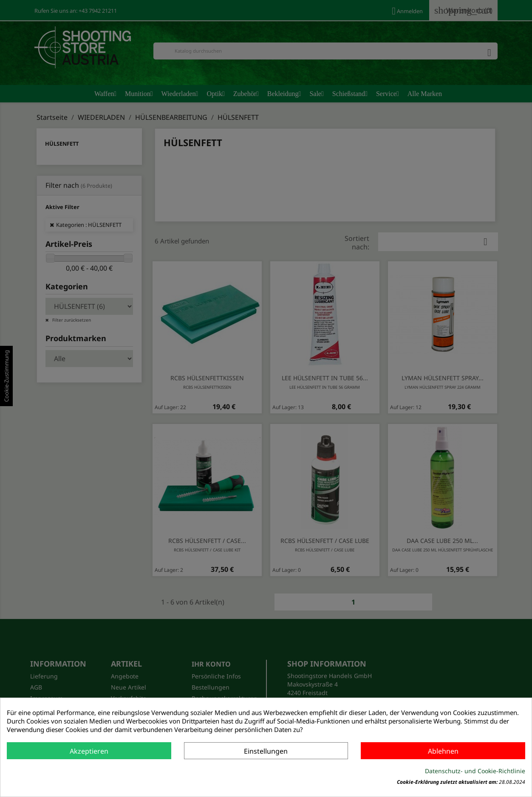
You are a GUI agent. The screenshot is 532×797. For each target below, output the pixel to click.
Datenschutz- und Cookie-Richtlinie (475, 771)
